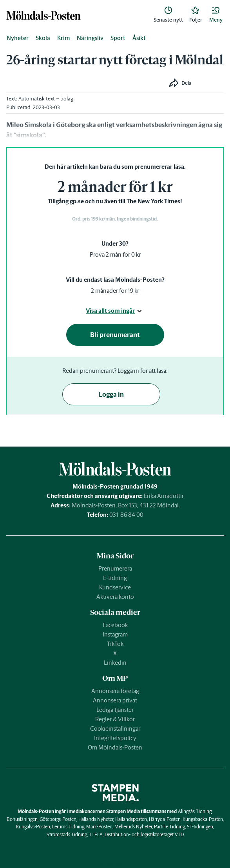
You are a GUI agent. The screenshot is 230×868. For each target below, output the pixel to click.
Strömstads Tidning (67, 834)
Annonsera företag (115, 691)
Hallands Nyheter (96, 819)
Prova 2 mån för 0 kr (115, 254)
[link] (43, 15)
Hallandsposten (131, 819)
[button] (216, 15)
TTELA (96, 834)
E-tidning (115, 578)
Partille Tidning (169, 827)
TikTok (115, 644)
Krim (63, 38)
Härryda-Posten (165, 819)
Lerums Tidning (68, 827)
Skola (43, 38)
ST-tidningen (200, 827)
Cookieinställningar (115, 728)
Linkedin (115, 663)
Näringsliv (90, 38)
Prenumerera (115, 568)
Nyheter (18, 38)
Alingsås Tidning (195, 811)
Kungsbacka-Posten (203, 819)
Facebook (115, 625)
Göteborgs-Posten (58, 819)
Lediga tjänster (115, 710)
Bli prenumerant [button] (115, 335)
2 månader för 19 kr (115, 291)
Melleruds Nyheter (133, 827)
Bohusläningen (22, 819)
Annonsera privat (115, 700)
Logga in (111, 394)
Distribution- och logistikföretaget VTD (144, 834)
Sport (118, 38)
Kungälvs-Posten (33, 827)
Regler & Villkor (115, 719)
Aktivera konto (115, 597)
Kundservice (115, 587)
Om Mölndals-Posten (115, 747)
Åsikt (139, 38)
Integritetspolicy (115, 738)
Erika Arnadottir (164, 496)
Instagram (115, 634)
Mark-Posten (99, 827)
